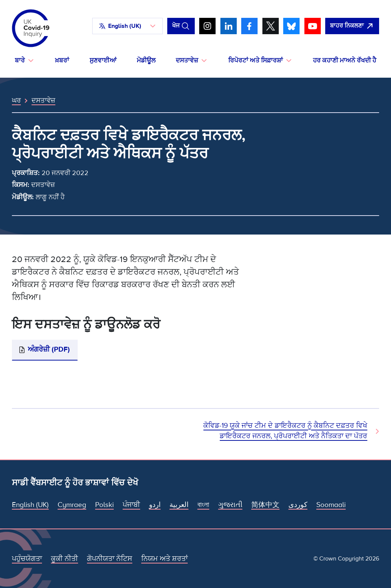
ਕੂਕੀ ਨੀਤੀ (64, 559)
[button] (127, 26)
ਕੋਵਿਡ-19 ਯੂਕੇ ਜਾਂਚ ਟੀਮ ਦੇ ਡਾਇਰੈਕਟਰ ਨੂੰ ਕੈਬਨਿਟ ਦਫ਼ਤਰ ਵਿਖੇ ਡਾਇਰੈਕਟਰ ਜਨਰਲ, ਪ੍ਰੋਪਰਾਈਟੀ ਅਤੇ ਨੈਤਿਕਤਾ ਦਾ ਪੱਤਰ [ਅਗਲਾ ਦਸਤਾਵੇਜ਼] (285, 431)
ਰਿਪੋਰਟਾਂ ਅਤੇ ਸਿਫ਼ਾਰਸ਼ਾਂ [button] (256, 61)
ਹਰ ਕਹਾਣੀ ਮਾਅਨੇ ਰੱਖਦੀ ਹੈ (345, 61)
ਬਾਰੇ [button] (20, 61)
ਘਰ (16, 100)
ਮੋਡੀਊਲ (146, 61)
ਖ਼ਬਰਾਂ (62, 61)
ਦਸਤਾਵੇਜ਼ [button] (187, 61)
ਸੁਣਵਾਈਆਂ (103, 61)
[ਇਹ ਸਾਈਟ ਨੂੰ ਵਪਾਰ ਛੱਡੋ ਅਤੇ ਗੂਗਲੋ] (352, 26)
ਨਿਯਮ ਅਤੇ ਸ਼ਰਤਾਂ (164, 559)
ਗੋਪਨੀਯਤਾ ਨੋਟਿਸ (110, 559)
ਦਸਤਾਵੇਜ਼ (43, 100)
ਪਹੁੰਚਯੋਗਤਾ (27, 559)
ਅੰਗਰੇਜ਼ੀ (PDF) (49, 350)
